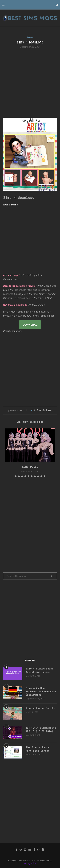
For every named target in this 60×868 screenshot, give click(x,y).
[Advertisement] (30, 83)
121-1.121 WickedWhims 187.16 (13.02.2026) (41, 729)
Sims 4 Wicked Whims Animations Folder (40, 670)
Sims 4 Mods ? (11, 205)
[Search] (57, 5)
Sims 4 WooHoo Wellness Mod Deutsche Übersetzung (41, 691)
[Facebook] (17, 850)
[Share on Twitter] (40, 410)
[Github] (38, 850)
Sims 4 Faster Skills (40, 708)
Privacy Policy (30, 863)
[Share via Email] (49, 410)
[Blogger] (43, 850)
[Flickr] (25, 850)
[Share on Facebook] (37, 410)
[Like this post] (34, 410)
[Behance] (30, 850)
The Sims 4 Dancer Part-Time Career (38, 749)
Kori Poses (30, 467)
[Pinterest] (21, 850)
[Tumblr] (34, 850)
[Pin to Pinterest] (44, 410)
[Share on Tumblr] (46, 410)
